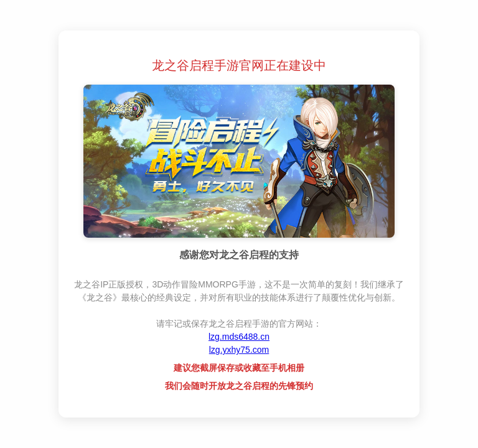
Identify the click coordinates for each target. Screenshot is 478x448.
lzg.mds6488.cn (239, 337)
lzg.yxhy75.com (239, 350)
